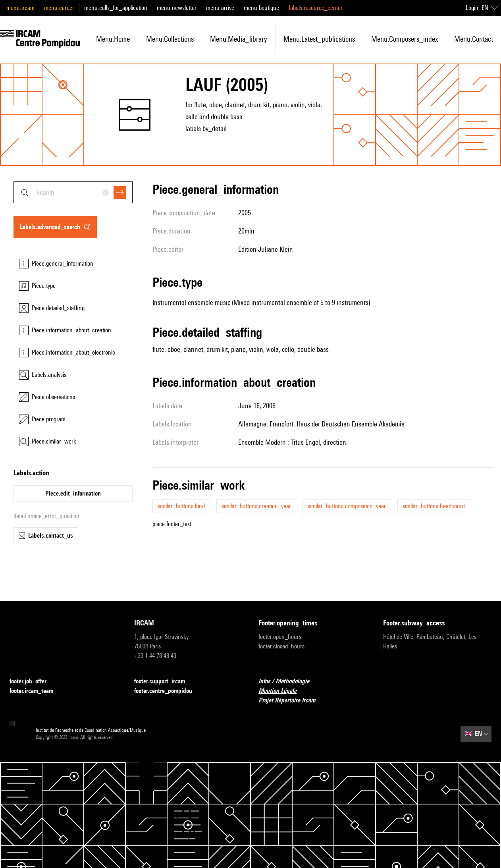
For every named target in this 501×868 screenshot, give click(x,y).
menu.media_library (239, 39)
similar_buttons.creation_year (256, 506)
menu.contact (474, 39)
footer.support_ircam (164, 682)
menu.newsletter (177, 8)
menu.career (59, 8)
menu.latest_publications (319, 39)
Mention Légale (282, 691)
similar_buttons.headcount (434, 506)
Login (472, 8)
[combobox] (73, 192)
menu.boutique (261, 8)
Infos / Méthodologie (289, 682)
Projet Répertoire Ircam (292, 701)
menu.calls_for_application (116, 8)
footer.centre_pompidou (168, 691)
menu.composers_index (405, 39)
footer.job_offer (33, 682)
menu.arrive (220, 8)
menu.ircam (20, 8)
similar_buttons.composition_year (347, 506)
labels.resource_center (316, 8)
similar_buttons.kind (181, 506)
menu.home (113, 39)
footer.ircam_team (36, 691)
